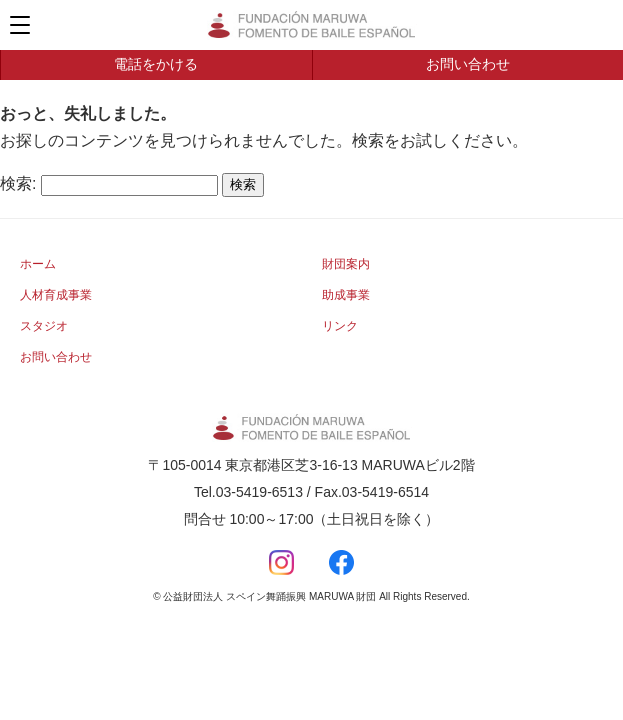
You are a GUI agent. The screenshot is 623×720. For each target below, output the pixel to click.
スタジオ (44, 326)
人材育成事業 (56, 295)
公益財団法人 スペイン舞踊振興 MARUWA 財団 (312, 25)
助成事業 (346, 295)
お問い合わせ (468, 64)
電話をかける (156, 64)
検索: (18, 183)
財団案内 (346, 264)
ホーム (38, 264)
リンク (340, 326)
